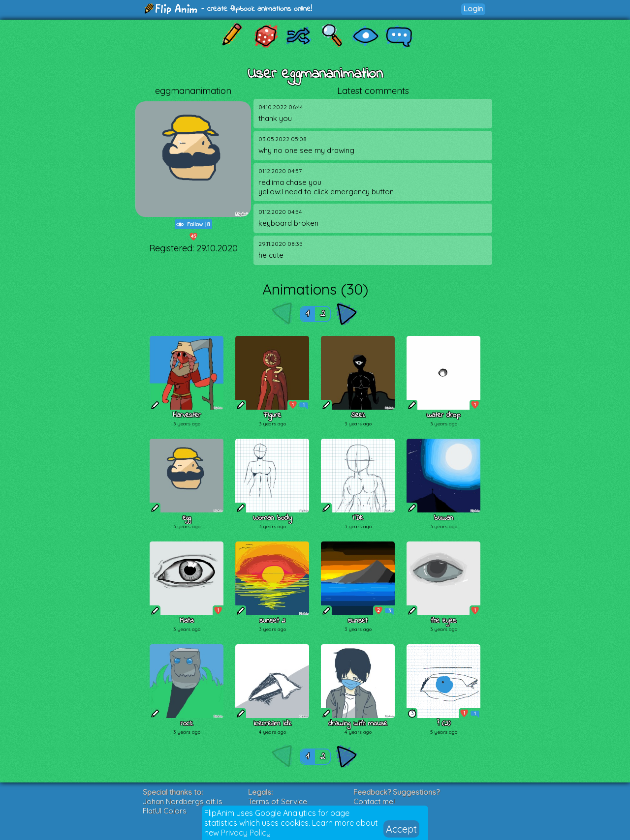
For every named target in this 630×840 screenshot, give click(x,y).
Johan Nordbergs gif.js (183, 801)
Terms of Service (278, 801)
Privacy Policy (246, 833)
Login (473, 9)
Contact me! (374, 801)
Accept (401, 829)
